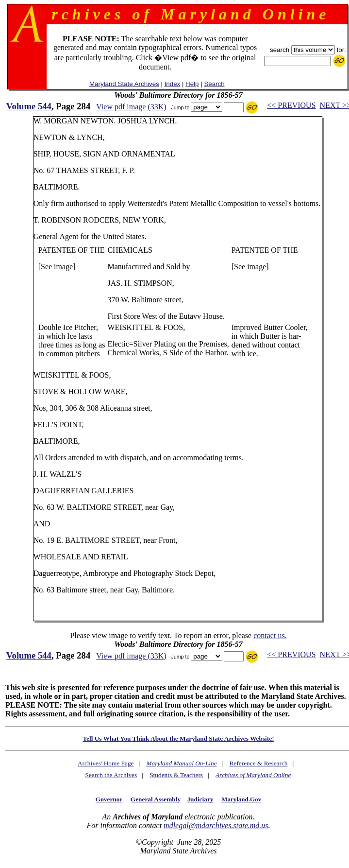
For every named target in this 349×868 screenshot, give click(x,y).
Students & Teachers (176, 775)
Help (192, 84)
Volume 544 (29, 106)
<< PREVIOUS (291, 105)
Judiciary (200, 799)
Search (214, 84)
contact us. (270, 635)
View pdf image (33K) (131, 107)
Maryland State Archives (124, 84)
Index (173, 84)
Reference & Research (259, 763)
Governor (109, 799)
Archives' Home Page (106, 763)
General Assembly (156, 799)
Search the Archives (111, 775)
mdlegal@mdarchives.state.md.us (216, 825)
